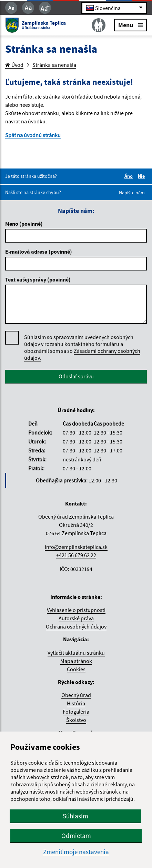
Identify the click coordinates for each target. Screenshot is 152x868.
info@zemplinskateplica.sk (76, 547)
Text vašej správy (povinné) (38, 279)
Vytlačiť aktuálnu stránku (76, 653)
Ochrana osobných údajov (76, 626)
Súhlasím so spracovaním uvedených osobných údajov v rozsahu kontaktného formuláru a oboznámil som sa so (82, 348)
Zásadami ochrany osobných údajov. (82, 354)
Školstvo (76, 720)
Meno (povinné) (24, 224)
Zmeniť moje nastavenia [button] (76, 852)
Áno (130, 176)
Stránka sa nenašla (54, 65)
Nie (142, 176)
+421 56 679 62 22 (76, 555)
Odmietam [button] (76, 836)
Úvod (14, 65)
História (76, 703)
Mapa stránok (76, 661)
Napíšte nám (132, 193)
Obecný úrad (76, 695)
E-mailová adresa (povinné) (39, 252)
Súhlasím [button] (75, 816)
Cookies (76, 669)
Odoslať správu (76, 376)
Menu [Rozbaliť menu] (130, 25)
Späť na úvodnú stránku (33, 135)
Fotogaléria (76, 712)
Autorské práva (76, 618)
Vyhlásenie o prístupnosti (76, 610)
